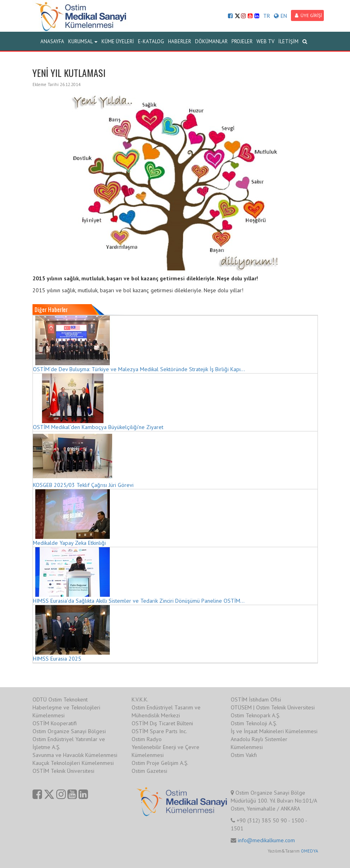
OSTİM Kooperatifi (55, 723)
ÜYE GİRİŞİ (308, 15)
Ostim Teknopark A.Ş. (255, 715)
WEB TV (265, 41)
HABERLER (180, 41)
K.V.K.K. (140, 699)
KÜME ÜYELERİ (118, 41)
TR (267, 16)
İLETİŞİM (288, 41)
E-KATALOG (151, 41)
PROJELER (242, 41)
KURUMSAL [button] (83, 41)
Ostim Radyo (147, 739)
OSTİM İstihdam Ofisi (256, 699)
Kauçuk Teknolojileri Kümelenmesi (73, 763)
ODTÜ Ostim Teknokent (60, 699)
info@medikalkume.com (266, 840)
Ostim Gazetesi (149, 771)
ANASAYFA (52, 41)
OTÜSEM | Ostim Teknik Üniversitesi (273, 707)
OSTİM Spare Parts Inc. (159, 731)
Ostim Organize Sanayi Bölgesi (69, 731)
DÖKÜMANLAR (211, 41)
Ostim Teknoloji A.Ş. (254, 723)
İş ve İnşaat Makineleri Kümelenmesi (274, 731)
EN (280, 16)
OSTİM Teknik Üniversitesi (63, 771)
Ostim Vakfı (244, 755)
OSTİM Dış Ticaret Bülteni (162, 723)
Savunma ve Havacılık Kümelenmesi (75, 755)
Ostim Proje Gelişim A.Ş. (160, 763)
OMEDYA (309, 851)
